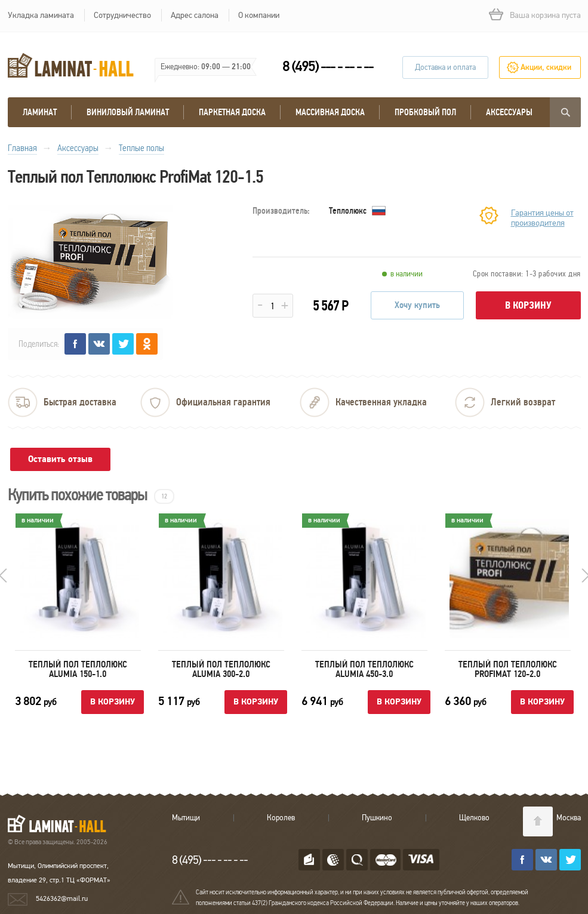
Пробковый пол (425, 112)
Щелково (474, 818)
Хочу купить (417, 305)
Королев (281, 818)
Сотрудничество (122, 15)
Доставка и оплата (445, 67)
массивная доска (330, 112)
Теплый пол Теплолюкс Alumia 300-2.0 (221, 669)
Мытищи (186, 818)
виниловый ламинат (128, 112)
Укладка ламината (41, 15)
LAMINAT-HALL (64, 823)
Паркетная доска (232, 112)
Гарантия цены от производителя (542, 218)
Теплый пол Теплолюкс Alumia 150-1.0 (78, 669)
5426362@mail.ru (62, 898)
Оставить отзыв (60, 459)
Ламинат (40, 112)
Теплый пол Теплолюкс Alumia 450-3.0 (364, 669)
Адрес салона (195, 15)
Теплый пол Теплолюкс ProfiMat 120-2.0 (508, 669)
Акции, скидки (546, 67)
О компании (259, 15)
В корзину (528, 305)
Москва (569, 818)
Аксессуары (509, 112)
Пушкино (377, 818)
